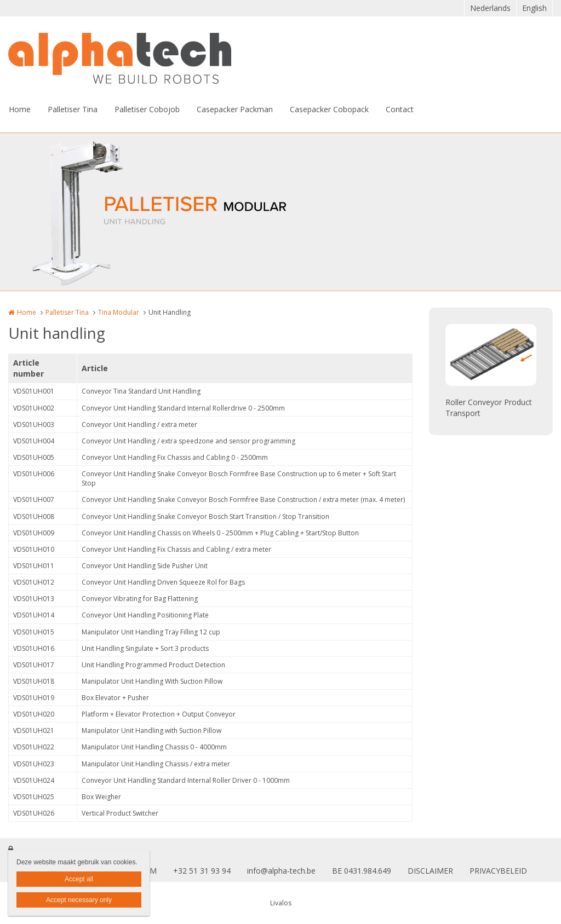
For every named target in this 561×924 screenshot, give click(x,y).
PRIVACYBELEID (498, 871)
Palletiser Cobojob (147, 109)
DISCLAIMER (430, 871)
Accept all (79, 879)
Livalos (281, 903)
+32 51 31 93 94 (202, 871)
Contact (400, 109)
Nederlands (490, 8)
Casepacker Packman (235, 109)
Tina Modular (119, 312)
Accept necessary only (79, 900)
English (534, 8)
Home (20, 109)
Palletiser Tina (73, 109)
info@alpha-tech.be (281, 871)
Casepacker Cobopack (329, 109)
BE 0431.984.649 (362, 871)
